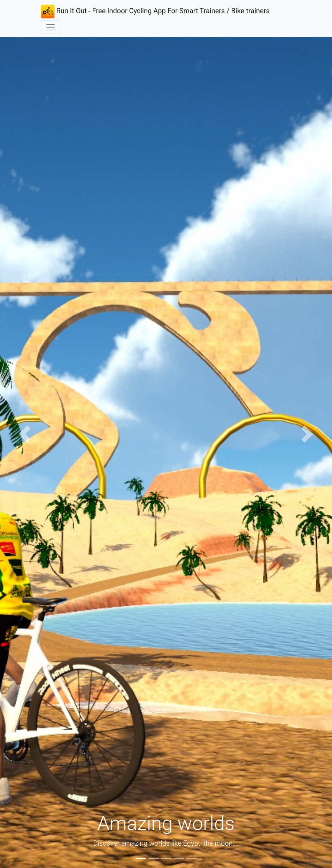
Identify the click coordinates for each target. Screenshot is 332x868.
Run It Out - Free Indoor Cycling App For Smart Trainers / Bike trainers (155, 12)
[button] (25, 434)
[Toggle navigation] (51, 27)
